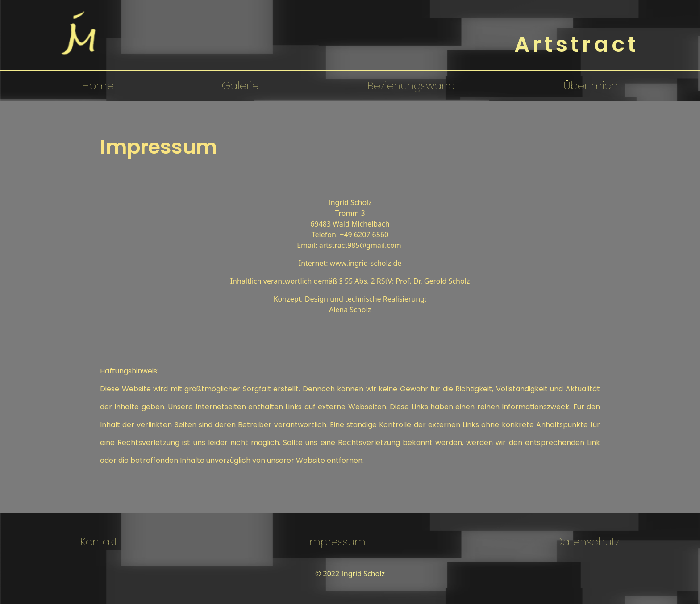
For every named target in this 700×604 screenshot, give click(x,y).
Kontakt (99, 542)
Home (98, 86)
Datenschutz (587, 542)
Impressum (336, 542)
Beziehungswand (411, 86)
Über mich (591, 86)
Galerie (240, 86)
